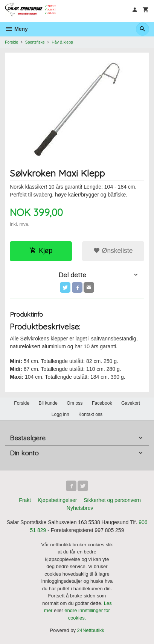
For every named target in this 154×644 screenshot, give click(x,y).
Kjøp (41, 251)
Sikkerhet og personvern (112, 500)
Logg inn (60, 414)
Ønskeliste (113, 251)
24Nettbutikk (91, 630)
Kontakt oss (90, 414)
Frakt (25, 500)
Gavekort (131, 403)
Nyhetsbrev (80, 508)
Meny (16, 29)
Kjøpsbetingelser (57, 500)
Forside (11, 42)
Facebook (102, 403)
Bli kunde (48, 403)
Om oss (75, 403)
